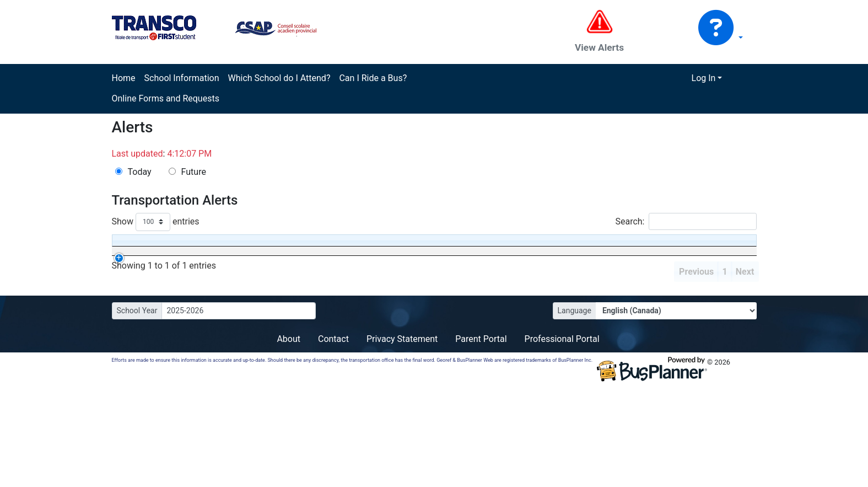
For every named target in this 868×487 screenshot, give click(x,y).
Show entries (156, 222)
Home (124, 78)
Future (194, 172)
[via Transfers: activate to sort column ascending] (491, 254)
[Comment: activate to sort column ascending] (641, 254)
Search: (686, 221)
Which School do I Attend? (279, 78)
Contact (333, 432)
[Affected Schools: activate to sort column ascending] (415, 254)
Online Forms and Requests (166, 98)
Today (140, 172)
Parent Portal (481, 432)
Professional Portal (562, 432)
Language (575, 403)
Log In (704, 78)
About (289, 432)
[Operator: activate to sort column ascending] (267, 254)
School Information (182, 78)
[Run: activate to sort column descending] (206, 254)
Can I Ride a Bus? (373, 78)
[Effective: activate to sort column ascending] (144, 254)
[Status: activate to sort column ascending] (337, 254)
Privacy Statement (402, 432)
